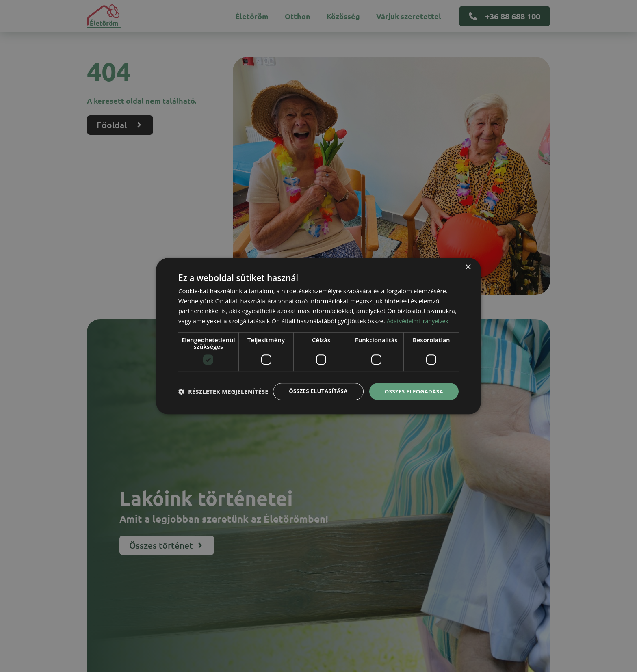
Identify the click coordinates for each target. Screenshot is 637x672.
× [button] (468, 259)
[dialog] (318, 336)
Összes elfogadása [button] (412, 384)
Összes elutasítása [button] (313, 384)
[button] (223, 406)
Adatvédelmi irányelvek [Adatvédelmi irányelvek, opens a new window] (420, 313)
